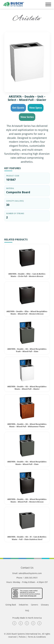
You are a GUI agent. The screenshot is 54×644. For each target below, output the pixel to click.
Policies (22, 637)
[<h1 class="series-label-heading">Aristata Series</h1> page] (27, 18)
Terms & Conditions (37, 637)
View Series (27, 117)
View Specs (36, 108)
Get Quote (18, 108)
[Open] (48, 4)
